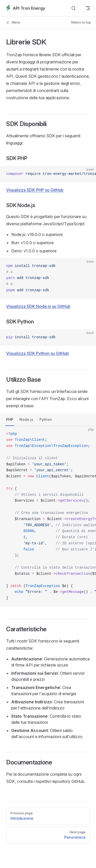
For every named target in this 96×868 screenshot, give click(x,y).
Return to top (81, 22)
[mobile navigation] (88, 8)
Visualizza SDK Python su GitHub (38, 353)
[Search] (73, 8)
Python (46, 419)
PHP (10, 419)
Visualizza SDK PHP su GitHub (35, 190)
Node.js (26, 419)
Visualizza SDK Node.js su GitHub (38, 306)
